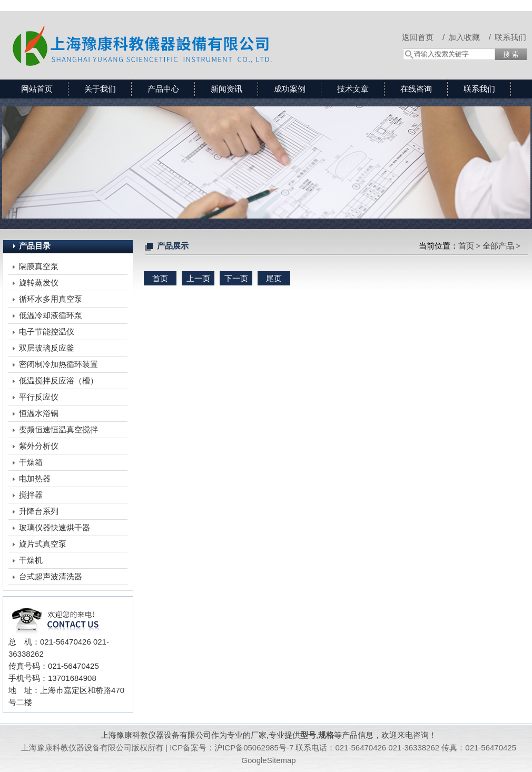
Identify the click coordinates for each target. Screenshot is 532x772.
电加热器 (35, 478)
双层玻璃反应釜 (47, 348)
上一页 (198, 278)
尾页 (274, 278)
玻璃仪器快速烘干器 (55, 527)
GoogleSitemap (268, 760)
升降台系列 (39, 511)
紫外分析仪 (39, 446)
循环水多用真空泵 (51, 299)
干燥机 (31, 560)
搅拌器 (31, 495)
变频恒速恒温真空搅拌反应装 (58, 431)
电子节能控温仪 (47, 331)
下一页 (236, 278)
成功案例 (290, 89)
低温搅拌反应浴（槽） (58, 380)
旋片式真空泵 (43, 544)
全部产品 (498, 246)
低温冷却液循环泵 (51, 315)
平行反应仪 (39, 397)
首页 (466, 246)
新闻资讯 (226, 89)
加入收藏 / (470, 37)
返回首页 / (423, 37)
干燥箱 (31, 462)
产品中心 (163, 89)
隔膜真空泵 (39, 266)
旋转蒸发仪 (39, 283)
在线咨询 (416, 89)
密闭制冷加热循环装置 (58, 364)
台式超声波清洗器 (51, 576)
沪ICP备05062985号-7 (254, 748)
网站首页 (37, 89)
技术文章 (353, 89)
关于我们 (100, 89)
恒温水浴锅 (39, 413)
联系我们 (510, 37)
